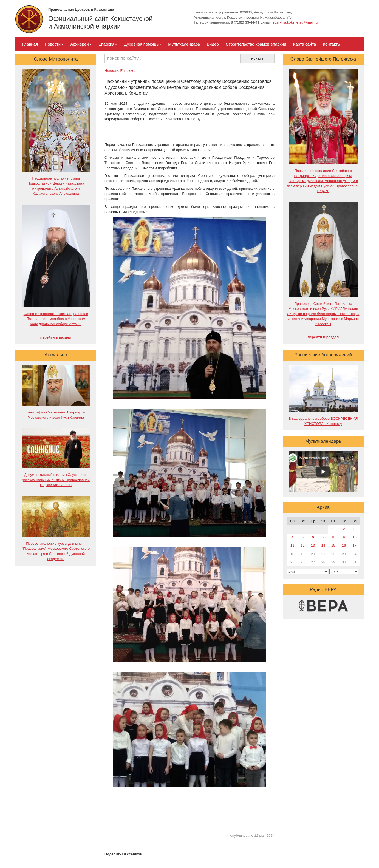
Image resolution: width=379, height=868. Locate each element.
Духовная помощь (143, 44)
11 (292, 545)
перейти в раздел (56, 337)
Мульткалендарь (184, 44)
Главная (30, 44)
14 (323, 545)
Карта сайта (305, 44)
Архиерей (81, 44)
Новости (54, 44)
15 (333, 545)
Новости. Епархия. (120, 71)
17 (354, 545)
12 (302, 545)
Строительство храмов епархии (256, 44)
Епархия (108, 44)
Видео (213, 44)
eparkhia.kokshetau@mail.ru (295, 22)
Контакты (332, 44)
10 (354, 537)
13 (313, 545)
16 (344, 545)
